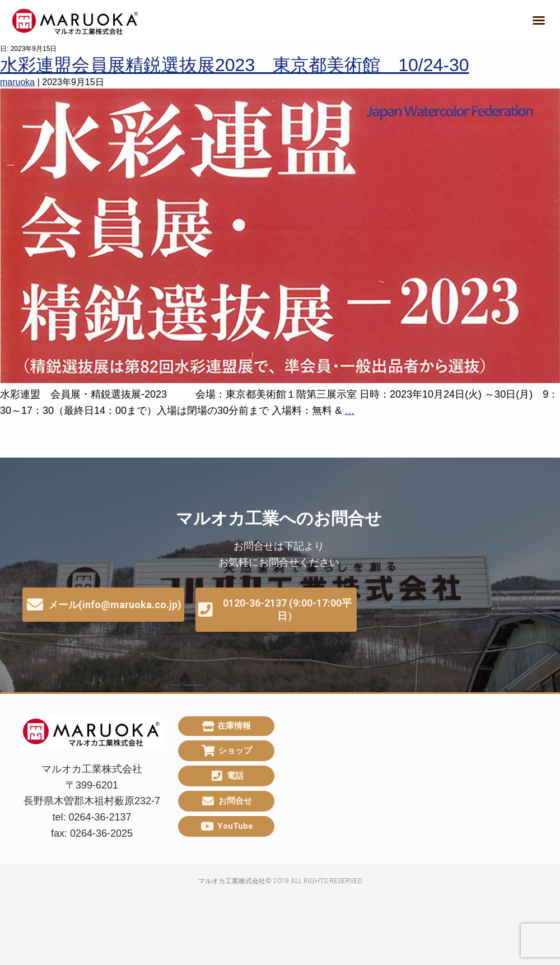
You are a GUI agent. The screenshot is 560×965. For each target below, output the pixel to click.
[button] (539, 20)
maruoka (17, 82)
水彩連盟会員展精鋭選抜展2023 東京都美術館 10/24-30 (235, 65)
